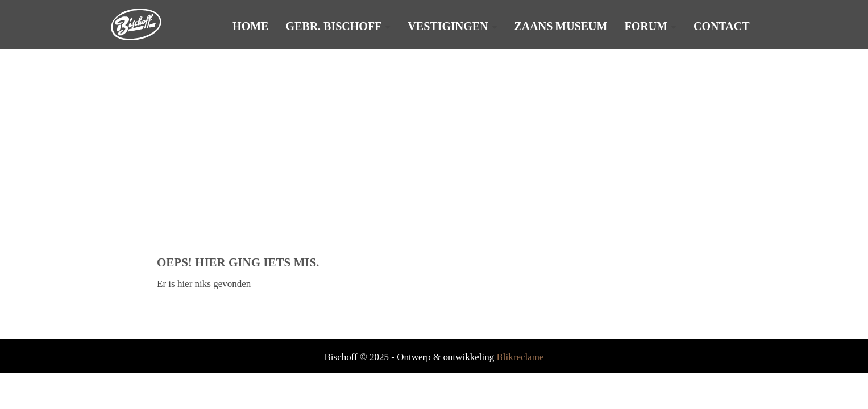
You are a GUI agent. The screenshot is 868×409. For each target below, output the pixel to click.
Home (250, 26)
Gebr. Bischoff (333, 26)
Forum (646, 26)
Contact (722, 26)
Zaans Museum (561, 26)
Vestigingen (448, 26)
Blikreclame (520, 357)
